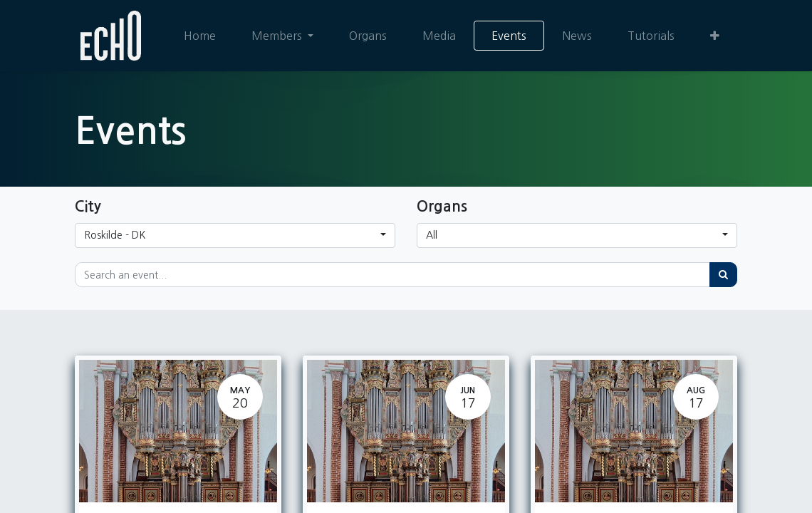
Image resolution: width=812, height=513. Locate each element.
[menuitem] (200, 36)
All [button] (432, 235)
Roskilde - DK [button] (115, 235)
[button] (715, 36)
